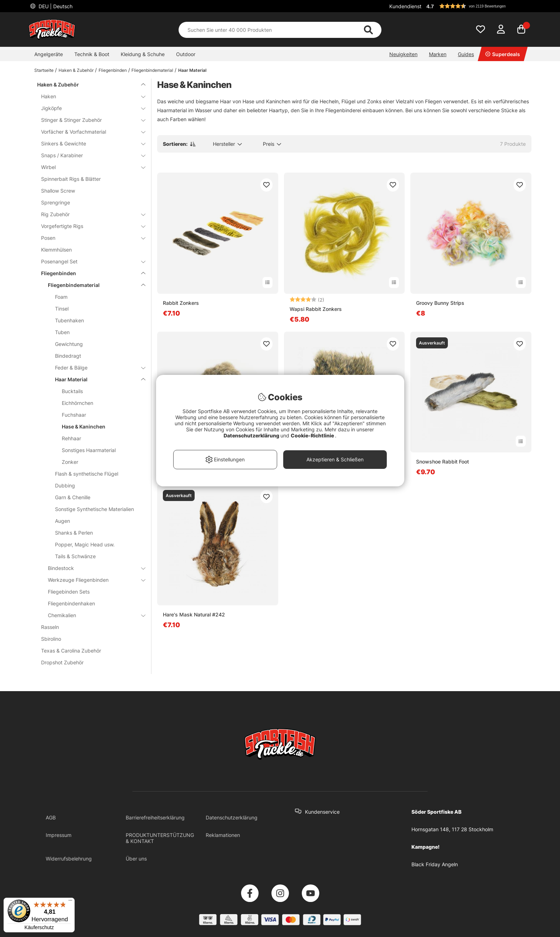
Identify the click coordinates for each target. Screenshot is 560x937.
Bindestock (92, 568)
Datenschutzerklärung (232, 817)
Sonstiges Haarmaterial (89, 450)
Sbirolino (51, 639)
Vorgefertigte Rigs (89, 226)
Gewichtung (69, 344)
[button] (478, 6)
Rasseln (50, 627)
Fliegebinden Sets (69, 592)
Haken (89, 96)
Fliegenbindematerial (152, 70)
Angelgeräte (49, 54)
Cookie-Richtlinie (313, 435)
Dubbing (65, 485)
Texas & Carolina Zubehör (71, 651)
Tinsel (62, 309)
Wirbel (89, 167)
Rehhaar (71, 438)
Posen (89, 238)
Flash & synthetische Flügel (87, 474)
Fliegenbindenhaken (71, 603)
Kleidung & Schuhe (143, 54)
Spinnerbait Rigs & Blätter (71, 179)
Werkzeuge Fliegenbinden (92, 580)
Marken (438, 54)
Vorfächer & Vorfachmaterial (89, 132)
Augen (62, 521)
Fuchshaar (74, 415)
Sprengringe (56, 202)
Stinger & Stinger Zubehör (89, 120)
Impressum (59, 835)
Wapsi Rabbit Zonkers (316, 309)
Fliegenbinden (113, 70)
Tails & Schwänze (75, 556)
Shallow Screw (58, 191)
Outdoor (186, 54)
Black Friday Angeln (435, 864)
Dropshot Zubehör (62, 662)
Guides (466, 54)
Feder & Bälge (96, 368)
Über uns (136, 859)
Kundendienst (405, 6)
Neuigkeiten (403, 54)
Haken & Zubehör (76, 70)
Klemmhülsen (56, 250)
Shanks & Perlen (74, 533)
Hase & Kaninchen (84, 427)
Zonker (70, 462)
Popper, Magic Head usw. (85, 544)
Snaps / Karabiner (89, 155)
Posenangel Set (89, 261)
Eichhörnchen (77, 403)
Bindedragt (68, 356)
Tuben (62, 332)
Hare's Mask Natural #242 (194, 614)
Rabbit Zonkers (181, 303)
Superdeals (503, 54)
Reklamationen (223, 835)
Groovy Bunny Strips (440, 303)
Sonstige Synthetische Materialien (94, 509)
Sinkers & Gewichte (89, 143)
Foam (61, 297)
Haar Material (192, 70)
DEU (55, 6)
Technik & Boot (92, 54)
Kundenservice (322, 812)
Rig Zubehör (89, 214)
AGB (51, 817)
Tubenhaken (69, 320)
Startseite (44, 70)
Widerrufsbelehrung (69, 859)
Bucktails (72, 391)
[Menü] (70, 902)
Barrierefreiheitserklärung (155, 817)
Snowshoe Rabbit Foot (442, 462)
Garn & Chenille (73, 497)
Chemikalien (92, 615)
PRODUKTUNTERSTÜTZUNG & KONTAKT (160, 838)
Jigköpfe (89, 108)
